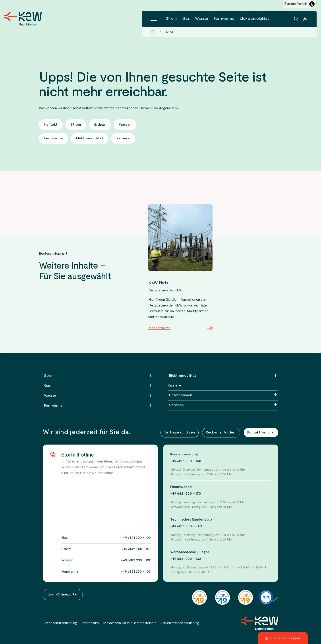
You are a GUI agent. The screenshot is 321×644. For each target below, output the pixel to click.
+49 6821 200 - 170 (186, 494)
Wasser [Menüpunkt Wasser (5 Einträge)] (202, 19)
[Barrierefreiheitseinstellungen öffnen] (299, 4)
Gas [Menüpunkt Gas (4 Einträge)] (186, 19)
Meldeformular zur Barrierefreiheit (130, 623)
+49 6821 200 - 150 (186, 461)
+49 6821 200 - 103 (136, 572)
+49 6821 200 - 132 (186, 559)
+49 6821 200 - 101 (136, 549)
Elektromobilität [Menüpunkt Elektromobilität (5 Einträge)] (254, 19)
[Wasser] (98, 396)
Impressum (90, 623)
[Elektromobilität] (223, 376)
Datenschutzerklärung (60, 623)
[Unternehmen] (223, 395)
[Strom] (98, 376)
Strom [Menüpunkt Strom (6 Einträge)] (171, 19)
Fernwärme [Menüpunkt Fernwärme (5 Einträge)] (224, 19)
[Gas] (98, 386)
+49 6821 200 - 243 (186, 526)
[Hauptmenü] (154, 19)
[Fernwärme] (98, 406)
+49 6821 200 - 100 (136, 538)
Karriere (174, 386)
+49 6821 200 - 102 (136, 560)
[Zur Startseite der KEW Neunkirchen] (23, 19)
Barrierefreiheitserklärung (180, 623)
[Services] (223, 405)
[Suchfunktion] (296, 19)
